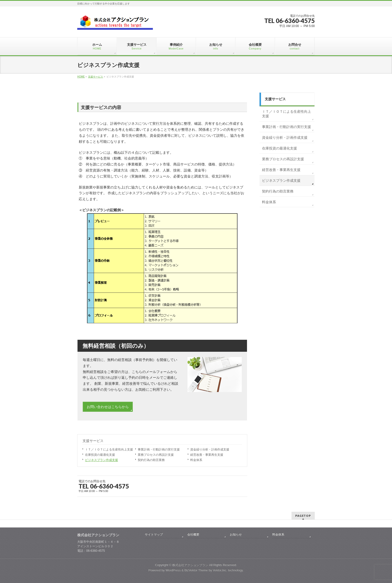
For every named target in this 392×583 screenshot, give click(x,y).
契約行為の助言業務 (151, 460)
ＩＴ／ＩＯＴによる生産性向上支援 (109, 449)
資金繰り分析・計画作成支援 (210, 449)
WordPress (173, 570)
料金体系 (196, 460)
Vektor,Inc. (220, 570)
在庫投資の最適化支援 (100, 455)
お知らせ (236, 534)
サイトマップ (154, 534)
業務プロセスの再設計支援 (156, 455)
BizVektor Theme (196, 570)
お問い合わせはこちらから (108, 407)
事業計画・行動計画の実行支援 (159, 449)
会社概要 (193, 534)
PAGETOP (303, 516)
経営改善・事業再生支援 (207, 455)
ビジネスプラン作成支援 (101, 460)
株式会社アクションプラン (190, 565)
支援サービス (93, 441)
